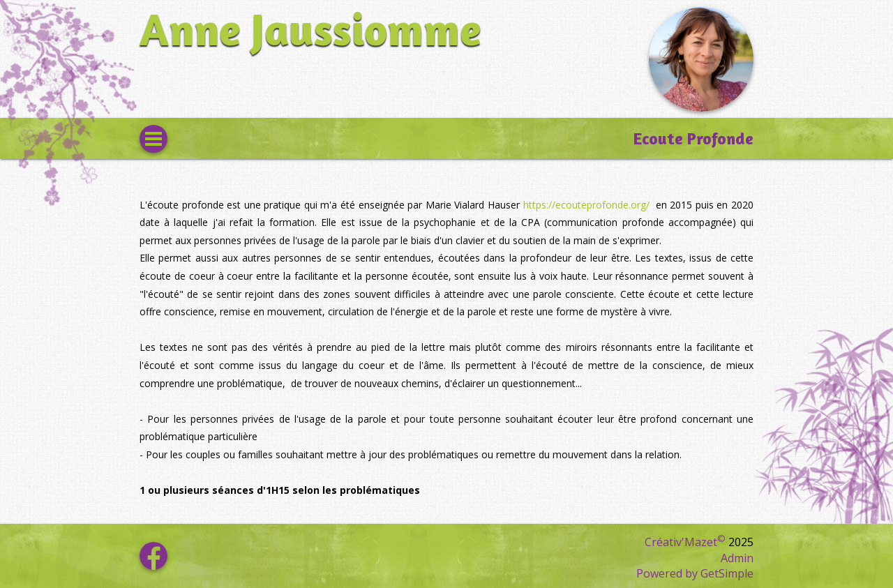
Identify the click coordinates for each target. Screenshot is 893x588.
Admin (737, 558)
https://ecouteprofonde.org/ (588, 205)
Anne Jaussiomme (310, 29)
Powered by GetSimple (695, 573)
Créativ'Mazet (685, 542)
